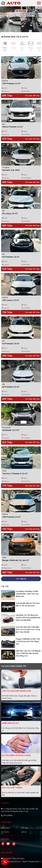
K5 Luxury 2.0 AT (10, 213)
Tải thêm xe (21, 579)
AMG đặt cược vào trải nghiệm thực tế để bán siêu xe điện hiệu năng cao (28, 653)
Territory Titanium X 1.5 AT (15, 473)
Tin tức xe (5, 832)
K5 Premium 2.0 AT (11, 387)
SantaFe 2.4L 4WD (11, 170)
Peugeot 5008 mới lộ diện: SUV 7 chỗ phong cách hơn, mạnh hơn (28, 641)
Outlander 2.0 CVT (11, 430)
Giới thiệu (25, 828)
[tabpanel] (21, 19)
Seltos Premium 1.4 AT (13, 127)
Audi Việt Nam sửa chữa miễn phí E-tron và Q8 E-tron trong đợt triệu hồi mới (28, 629)
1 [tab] (20, 29)
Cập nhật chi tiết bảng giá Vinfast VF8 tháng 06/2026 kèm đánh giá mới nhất (28, 618)
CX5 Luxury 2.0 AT (11, 300)
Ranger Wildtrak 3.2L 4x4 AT (16, 560)
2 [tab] (22, 29)
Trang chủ (5, 828)
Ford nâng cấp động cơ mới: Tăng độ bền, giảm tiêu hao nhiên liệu (27, 594)
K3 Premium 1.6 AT (11, 257)
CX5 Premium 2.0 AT (11, 83)
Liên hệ (24, 832)
